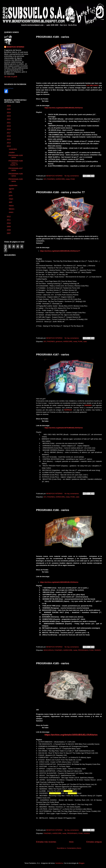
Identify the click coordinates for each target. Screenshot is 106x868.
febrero (12, 209)
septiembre (13, 185)
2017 (9, 133)
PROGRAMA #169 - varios (53, 37)
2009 (9, 227)
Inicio (71, 842)
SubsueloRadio (9, 88)
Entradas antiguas (94, 842)
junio (11, 195)
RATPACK (68, 410)
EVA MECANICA (93, 85)
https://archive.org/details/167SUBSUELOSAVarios (64, 428)
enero (11, 212)
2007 (9, 233)
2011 (9, 220)
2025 (9, 109)
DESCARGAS (49, 650)
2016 (9, 136)
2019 (9, 126)
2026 (9, 106)
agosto (12, 189)
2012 (9, 217)
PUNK (73, 179)
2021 (9, 123)
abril (11, 202)
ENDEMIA (88, 405)
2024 (9, 113)
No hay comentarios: (72, 176)
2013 (9, 146)
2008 (9, 230)
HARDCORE (60, 179)
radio (85, 341)
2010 (9, 223)
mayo (11, 199)
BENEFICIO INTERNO (15, 47)
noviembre (13, 149)
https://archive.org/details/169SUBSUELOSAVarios (64, 108)
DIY (45, 179)
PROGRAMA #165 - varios (53, 663)
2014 (9, 143)
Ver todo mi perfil (11, 77)
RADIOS (98, 650)
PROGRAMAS (83, 650)
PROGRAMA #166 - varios (53, 510)
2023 (9, 116)
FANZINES (51, 179)
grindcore (59, 341)
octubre (12, 152)
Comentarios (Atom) (74, 848)
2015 (9, 139)
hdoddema (59, 863)
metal (68, 179)
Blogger (82, 863)
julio (11, 192)
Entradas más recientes (46, 842)
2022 (9, 119)
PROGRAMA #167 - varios (53, 355)
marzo (11, 206)
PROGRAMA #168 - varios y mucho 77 (60, 192)
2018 (9, 129)
